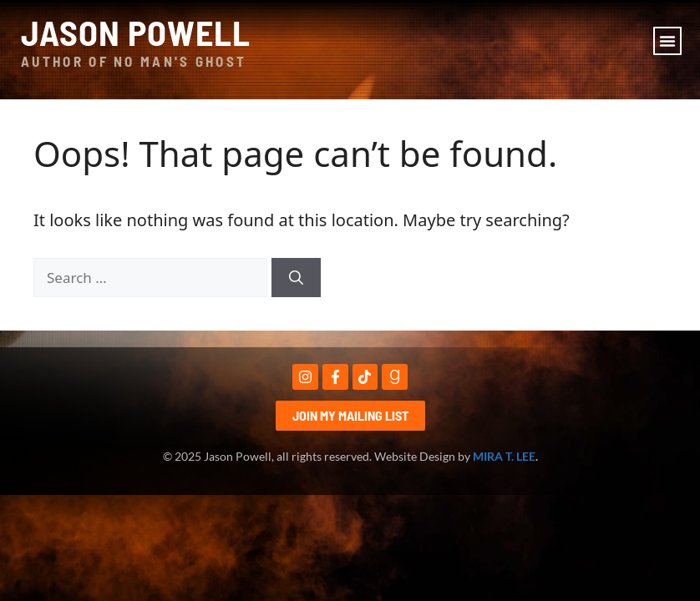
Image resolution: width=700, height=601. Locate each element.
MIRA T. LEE (504, 456)
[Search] (296, 278)
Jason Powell (136, 32)
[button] (667, 41)
